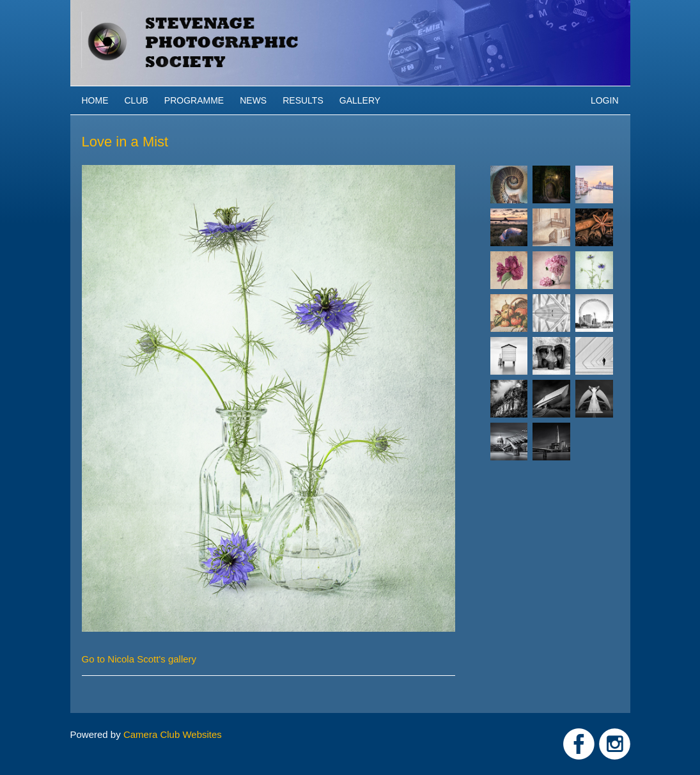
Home (95, 100)
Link (579, 744)
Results (303, 100)
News (253, 100)
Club (136, 100)
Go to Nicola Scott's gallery (139, 659)
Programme (194, 100)
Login (605, 100)
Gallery (360, 100)
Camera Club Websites (173, 734)
